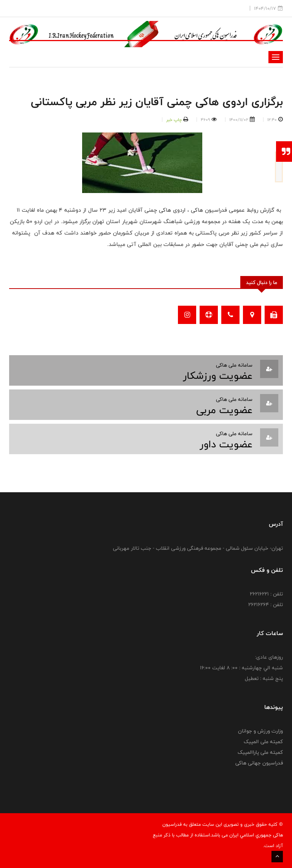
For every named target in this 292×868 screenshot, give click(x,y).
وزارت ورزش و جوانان (260, 731)
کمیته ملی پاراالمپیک (260, 752)
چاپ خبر (174, 120)
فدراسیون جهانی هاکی (259, 763)
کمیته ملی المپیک (263, 742)
